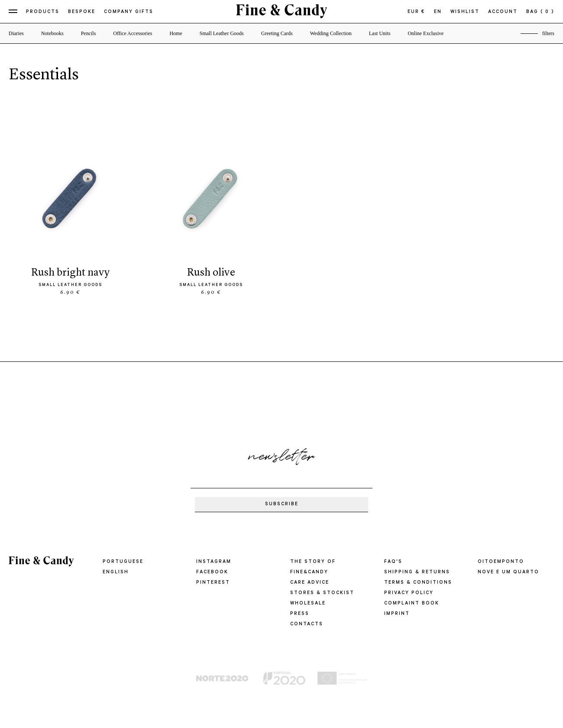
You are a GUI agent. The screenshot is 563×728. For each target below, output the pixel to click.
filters (548, 33)
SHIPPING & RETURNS (417, 572)
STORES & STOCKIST (322, 593)
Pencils (89, 33)
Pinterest (213, 583)
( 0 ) (547, 12)
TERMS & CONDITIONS (418, 583)
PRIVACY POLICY (409, 593)
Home (176, 33)
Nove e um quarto (508, 572)
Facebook (212, 572)
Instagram (214, 562)
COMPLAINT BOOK (412, 604)
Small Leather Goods (222, 33)
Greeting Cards (277, 33)
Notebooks (52, 33)
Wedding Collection (331, 33)
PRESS (300, 614)
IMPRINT (397, 614)
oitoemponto (501, 562)
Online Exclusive (425, 33)
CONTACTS (307, 624)
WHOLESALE (308, 604)
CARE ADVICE (310, 583)
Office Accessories (133, 33)
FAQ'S (393, 562)
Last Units (380, 33)
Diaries (16, 33)
